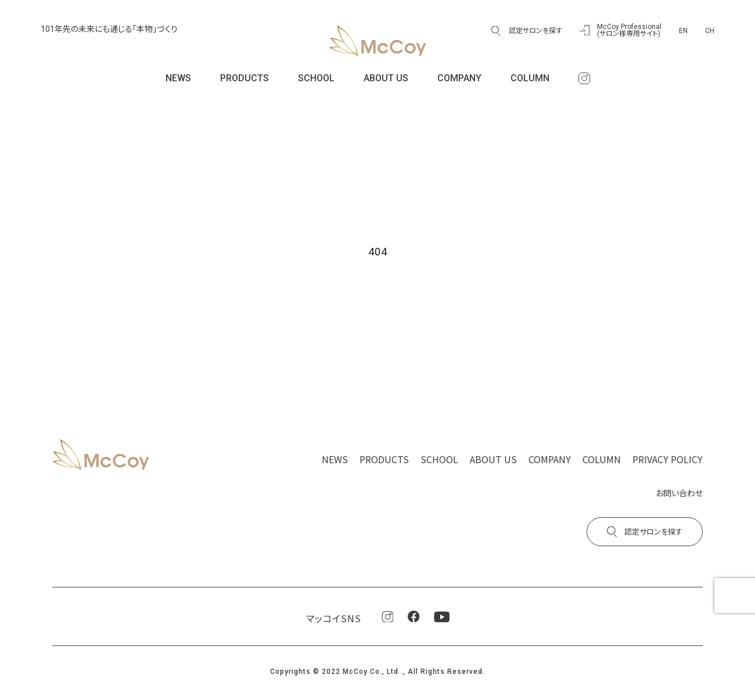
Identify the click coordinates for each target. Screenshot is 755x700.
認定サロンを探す (535, 31)
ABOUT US (386, 78)
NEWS (178, 78)
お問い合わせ (679, 493)
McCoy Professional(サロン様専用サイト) (629, 30)
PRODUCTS (245, 78)
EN (683, 31)
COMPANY (459, 78)
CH (710, 31)
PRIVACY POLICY (668, 459)
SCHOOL (316, 78)
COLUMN (530, 78)
